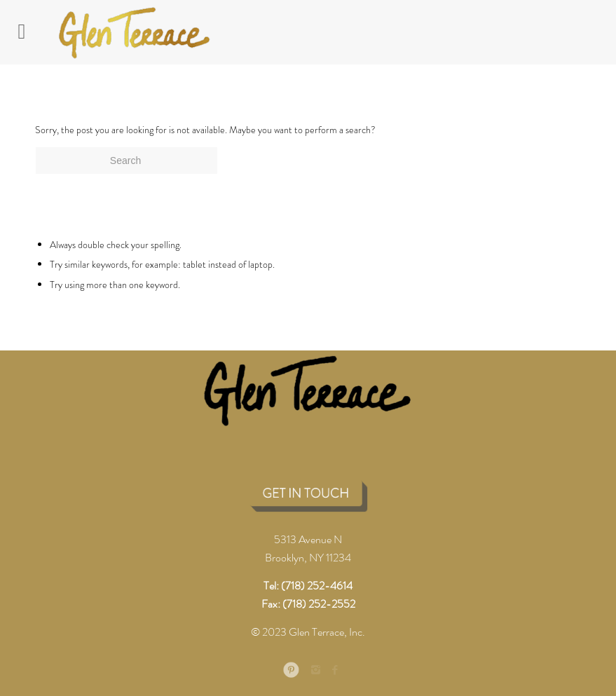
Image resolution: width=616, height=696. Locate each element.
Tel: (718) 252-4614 (308, 586)
